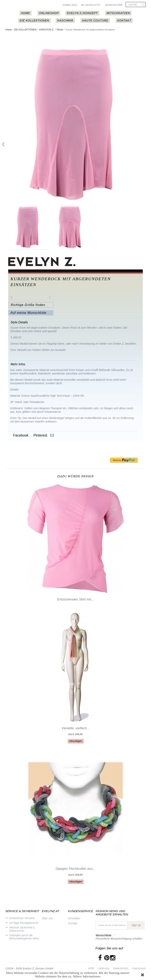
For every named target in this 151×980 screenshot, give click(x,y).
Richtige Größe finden (28, 305)
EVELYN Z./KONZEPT (82, 13)
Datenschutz (121, 968)
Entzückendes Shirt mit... (75, 599)
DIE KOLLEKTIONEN (34, 20)
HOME (26, 13)
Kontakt (124, 20)
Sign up (136, 925)
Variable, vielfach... (76, 728)
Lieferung (104, 968)
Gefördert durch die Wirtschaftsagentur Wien (24, 937)
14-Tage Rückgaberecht (24, 923)
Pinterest (40, 435)
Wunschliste (103, 935)
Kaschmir (65, 20)
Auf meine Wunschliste (28, 313)
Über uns (47, 918)
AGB (91, 968)
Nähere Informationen (87, 976)
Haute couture (95, 20)
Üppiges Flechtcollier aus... (75, 869)
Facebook (20, 435)
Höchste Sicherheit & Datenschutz (22, 929)
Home (9, 30)
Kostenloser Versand (22, 918)
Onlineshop (49, 13)
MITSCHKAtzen (118, 13)
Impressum (139, 968)
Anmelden (70, 5)
